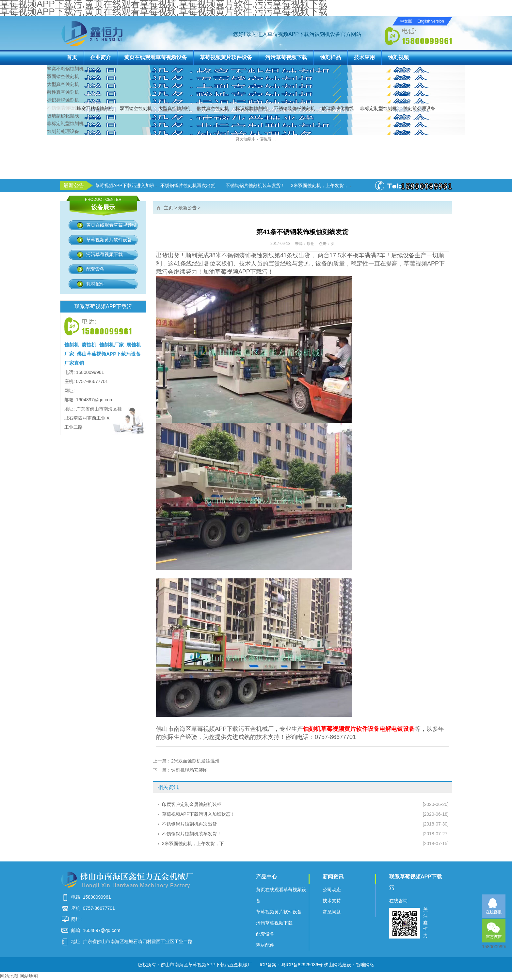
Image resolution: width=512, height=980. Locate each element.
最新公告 (187, 208)
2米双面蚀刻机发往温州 (195, 761)
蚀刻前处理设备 (419, 108)
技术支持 (332, 901)
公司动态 (332, 890)
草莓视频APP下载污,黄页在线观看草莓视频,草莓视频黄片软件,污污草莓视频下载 (164, 12)
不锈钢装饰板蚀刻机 (295, 108)
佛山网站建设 (338, 965)
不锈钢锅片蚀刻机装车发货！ (192, 834)
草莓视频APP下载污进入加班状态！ (133, 185)
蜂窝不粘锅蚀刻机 (95, 108)
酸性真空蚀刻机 (213, 108)
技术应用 (364, 57)
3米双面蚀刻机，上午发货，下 (193, 843)
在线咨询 (398, 901)
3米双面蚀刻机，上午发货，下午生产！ (332, 185)
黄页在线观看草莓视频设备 (155, 57)
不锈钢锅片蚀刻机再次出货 (189, 185)
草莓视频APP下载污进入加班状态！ (199, 814)
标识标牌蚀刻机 (251, 108)
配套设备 (95, 269)
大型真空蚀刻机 (174, 108)
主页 (168, 208)
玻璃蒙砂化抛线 (338, 108)
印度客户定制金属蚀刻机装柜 (192, 804)
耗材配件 (95, 284)
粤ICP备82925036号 (302, 965)
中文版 (406, 21)
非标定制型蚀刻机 (378, 108)
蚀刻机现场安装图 (189, 770)
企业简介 (101, 57)
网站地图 (9, 976)
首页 (72, 57)
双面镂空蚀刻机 (136, 108)
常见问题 (332, 912)
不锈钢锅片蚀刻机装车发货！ (256, 185)
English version (431, 21)
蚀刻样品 (330, 57)
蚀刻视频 (398, 57)
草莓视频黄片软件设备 (226, 57)
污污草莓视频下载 (286, 57)
